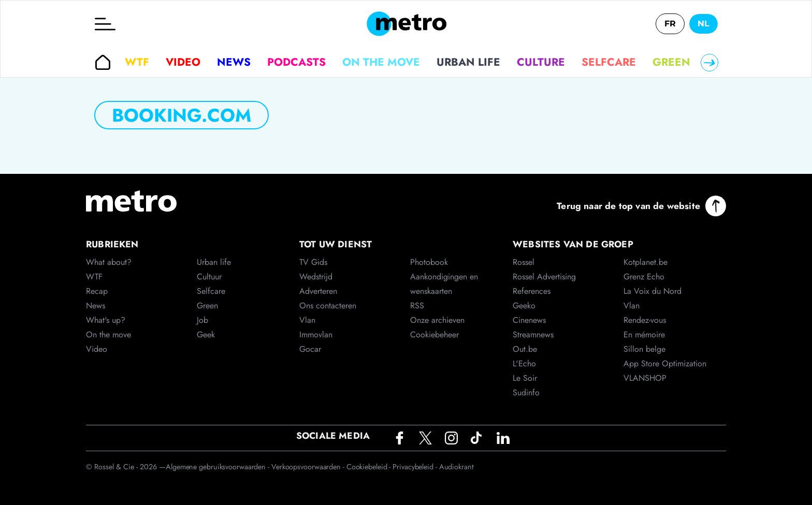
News (234, 62)
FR (670, 24)
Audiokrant (456, 467)
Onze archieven (437, 320)
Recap (97, 291)
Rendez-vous (645, 320)
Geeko (524, 306)
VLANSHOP (645, 378)
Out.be (525, 349)
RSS (417, 306)
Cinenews (529, 320)
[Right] (709, 63)
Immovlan (316, 335)
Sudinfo (526, 392)
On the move (381, 62)
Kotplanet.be (646, 262)
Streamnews (533, 335)
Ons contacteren (328, 306)
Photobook (429, 262)
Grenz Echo (644, 277)
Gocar (310, 349)
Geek (206, 335)
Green (671, 62)
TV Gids (313, 262)
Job (202, 320)
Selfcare (609, 62)
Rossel (524, 262)
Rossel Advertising (544, 277)
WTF (137, 62)
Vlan (307, 320)
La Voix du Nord (653, 291)
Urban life (468, 62)
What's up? (106, 320)
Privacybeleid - (416, 467)
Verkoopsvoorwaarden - (309, 467)
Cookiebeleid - (370, 467)
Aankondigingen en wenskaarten (444, 284)
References (532, 291)
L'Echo (524, 363)
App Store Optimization (665, 363)
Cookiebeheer (434, 335)
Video (183, 62)
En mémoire (644, 335)
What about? (109, 262)
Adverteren (318, 291)
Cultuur (209, 277)
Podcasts (296, 62)
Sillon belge (644, 349)
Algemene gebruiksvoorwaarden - (219, 467)
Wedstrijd (316, 277)
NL (704, 24)
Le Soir (525, 378)
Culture (541, 62)
